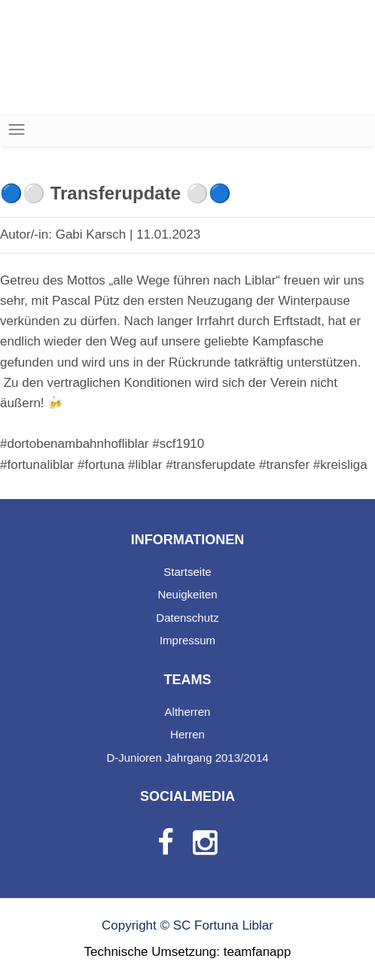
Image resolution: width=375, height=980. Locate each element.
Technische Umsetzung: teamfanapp (188, 952)
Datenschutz (187, 618)
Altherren (188, 712)
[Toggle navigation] (17, 129)
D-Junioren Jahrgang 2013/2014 (187, 758)
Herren (187, 734)
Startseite (187, 572)
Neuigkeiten (187, 594)
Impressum (187, 640)
